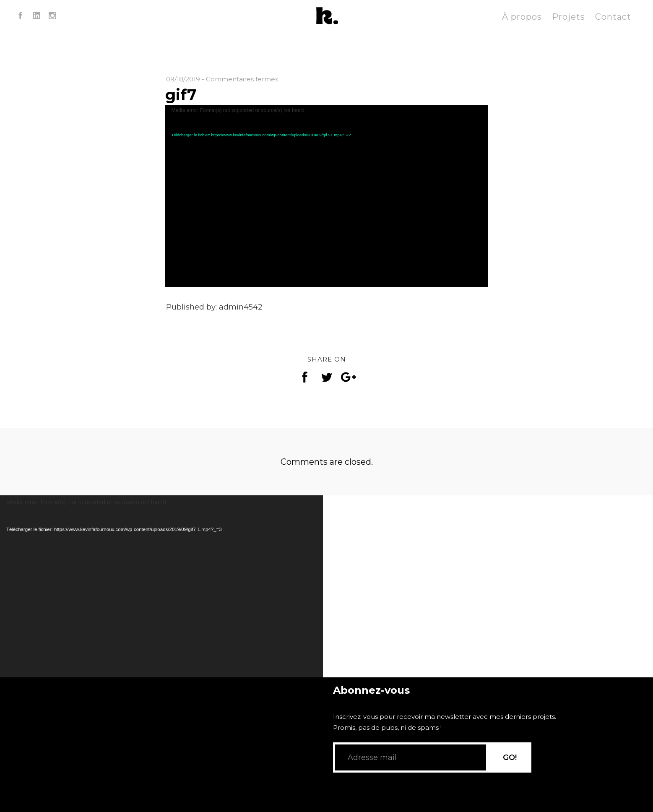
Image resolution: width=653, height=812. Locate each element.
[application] (327, 196)
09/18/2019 (183, 79)
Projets (568, 17)
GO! (510, 769)
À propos (522, 17)
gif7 (181, 95)
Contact (613, 17)
